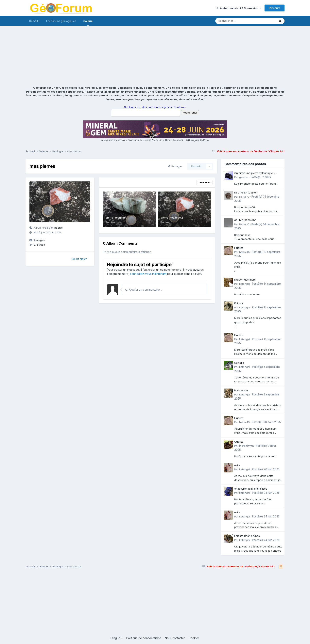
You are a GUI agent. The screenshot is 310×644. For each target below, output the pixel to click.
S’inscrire (275, 8)
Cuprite (239, 442)
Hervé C (244, 197)
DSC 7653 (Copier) (246, 192)
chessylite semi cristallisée (251, 489)
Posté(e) (261, 177)
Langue (117, 638)
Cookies (194, 638)
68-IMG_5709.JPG (245, 220)
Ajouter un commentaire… (144, 290)
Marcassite (241, 390)
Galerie (88, 23)
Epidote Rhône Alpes (247, 536)
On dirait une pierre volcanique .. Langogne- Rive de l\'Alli (255, 173)
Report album (79, 259)
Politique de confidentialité (144, 638)
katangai (245, 284)
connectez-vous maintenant (148, 274)
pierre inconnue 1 (116, 218)
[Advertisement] (155, 56)
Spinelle (239, 363)
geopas (244, 177)
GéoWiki (34, 21)
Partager (175, 166)
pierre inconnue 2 (172, 218)
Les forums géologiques (61, 21)
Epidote (239, 303)
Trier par (204, 182)
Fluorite (239, 248)
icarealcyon (247, 446)
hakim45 (244, 252)
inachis (58, 228)
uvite (237, 465)
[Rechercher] (234, 21)
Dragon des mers (245, 280)
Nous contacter (175, 638)
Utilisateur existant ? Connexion (238, 8)
